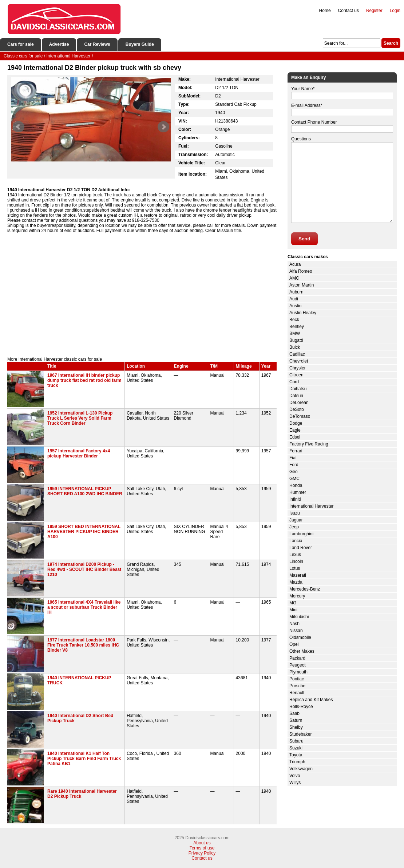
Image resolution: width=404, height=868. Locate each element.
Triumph (297, 762)
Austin (295, 306)
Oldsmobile (300, 637)
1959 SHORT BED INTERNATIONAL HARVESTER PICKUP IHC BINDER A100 (84, 532)
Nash (294, 624)
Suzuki (296, 748)
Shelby (296, 727)
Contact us (348, 11)
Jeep (294, 527)
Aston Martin (302, 285)
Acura (295, 264)
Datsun (296, 396)
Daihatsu (298, 389)
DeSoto (297, 409)
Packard (297, 658)
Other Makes (302, 651)
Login (395, 11)
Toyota (296, 755)
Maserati (298, 575)
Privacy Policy (202, 853)
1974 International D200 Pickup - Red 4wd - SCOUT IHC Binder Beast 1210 (84, 569)
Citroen (296, 375)
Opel (294, 644)
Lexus (295, 555)
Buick (295, 347)
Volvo (295, 776)
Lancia (296, 541)
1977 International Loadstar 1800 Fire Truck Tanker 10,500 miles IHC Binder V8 (83, 645)
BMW (295, 333)
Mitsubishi (299, 617)
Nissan (296, 631)
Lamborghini (301, 534)
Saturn (296, 720)
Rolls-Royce (301, 707)
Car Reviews (97, 44)
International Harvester (311, 506)
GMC (294, 479)
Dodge (296, 423)
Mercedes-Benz (305, 589)
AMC (294, 278)
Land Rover (301, 548)
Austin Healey (303, 313)
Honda (296, 485)
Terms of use (202, 848)
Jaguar (296, 520)
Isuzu (295, 513)
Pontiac (297, 679)
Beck (294, 320)
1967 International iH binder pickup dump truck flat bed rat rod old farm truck (84, 380)
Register (374, 11)
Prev (19, 127)
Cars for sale (21, 44)
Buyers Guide (140, 44)
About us (202, 843)
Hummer (298, 492)
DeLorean (299, 403)
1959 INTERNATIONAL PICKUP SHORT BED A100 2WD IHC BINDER (85, 491)
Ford (294, 465)
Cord (294, 382)
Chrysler (298, 368)
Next (163, 127)
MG (293, 603)
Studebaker (300, 734)
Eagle (295, 430)
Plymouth (298, 672)
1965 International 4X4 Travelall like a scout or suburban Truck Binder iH (84, 607)
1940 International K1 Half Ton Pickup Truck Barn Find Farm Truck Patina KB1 (84, 759)
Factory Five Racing (309, 444)
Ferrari (296, 451)
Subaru (296, 741)
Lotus (295, 568)
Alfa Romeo (301, 271)
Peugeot (298, 665)
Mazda (296, 582)
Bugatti (296, 340)
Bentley (297, 327)
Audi (294, 299)
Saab (294, 713)
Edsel (295, 437)
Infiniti (295, 499)
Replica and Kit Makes (311, 700)
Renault (297, 693)
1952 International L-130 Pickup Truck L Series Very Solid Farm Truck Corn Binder (80, 418)
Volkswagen (301, 769)
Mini (293, 610)
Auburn (296, 292)
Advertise (59, 44)
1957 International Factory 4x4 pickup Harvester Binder (79, 453)
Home (325, 11)
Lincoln (296, 561)
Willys (295, 783)
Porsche (297, 686)
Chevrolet (299, 361)
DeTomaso (300, 416)
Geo (294, 472)
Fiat (293, 458)
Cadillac (297, 354)
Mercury (297, 596)
